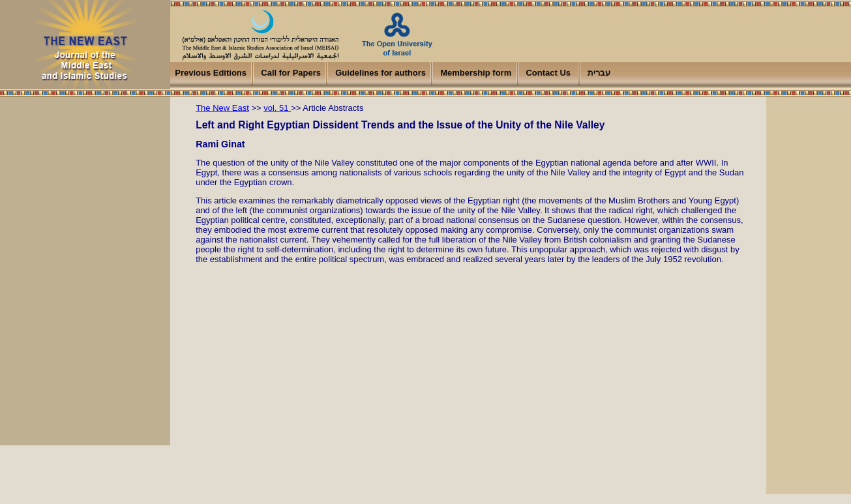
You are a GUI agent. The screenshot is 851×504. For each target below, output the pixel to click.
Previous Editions (211, 73)
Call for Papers (291, 73)
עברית (599, 73)
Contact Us (548, 73)
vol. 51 (277, 108)
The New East (222, 108)
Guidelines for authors (381, 73)
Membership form (476, 73)
